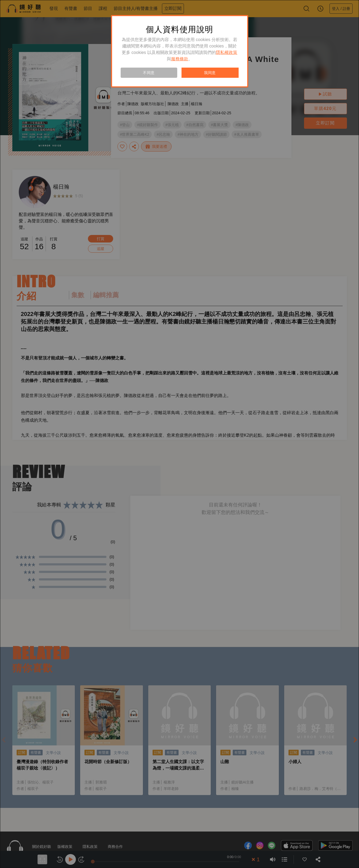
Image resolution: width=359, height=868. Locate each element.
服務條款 (180, 59)
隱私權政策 (227, 52)
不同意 (149, 73)
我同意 (210, 73)
